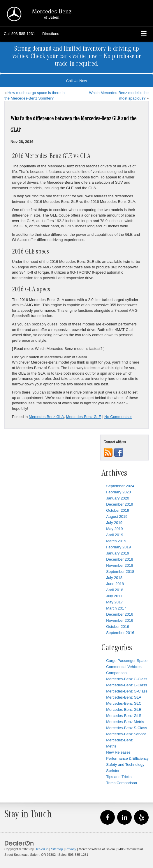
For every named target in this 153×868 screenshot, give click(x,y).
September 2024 (120, 486)
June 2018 (115, 584)
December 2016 (120, 614)
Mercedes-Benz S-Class (126, 728)
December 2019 (120, 504)
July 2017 (114, 596)
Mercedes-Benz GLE (84, 417)
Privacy (71, 849)
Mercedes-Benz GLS (124, 716)
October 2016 (118, 627)
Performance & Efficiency (127, 758)
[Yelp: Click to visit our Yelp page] (141, 818)
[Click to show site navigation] (144, 34)
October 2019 (118, 510)
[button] (19, 34)
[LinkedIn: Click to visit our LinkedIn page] (124, 818)
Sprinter (113, 771)
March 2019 (116, 541)
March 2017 (116, 608)
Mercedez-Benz (119, 740)
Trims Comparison (122, 783)
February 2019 (118, 547)
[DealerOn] (19, 843)
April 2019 (115, 535)
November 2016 (120, 620)
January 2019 (118, 553)
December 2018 (120, 559)
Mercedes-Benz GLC (124, 703)
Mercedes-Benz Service (126, 734)
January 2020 (118, 498)
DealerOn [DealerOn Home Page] (42, 849)
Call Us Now (77, 81)
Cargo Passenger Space (127, 661)
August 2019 (117, 517)
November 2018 (120, 565)
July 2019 (114, 523)
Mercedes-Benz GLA (46, 417)
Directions (51, 34)
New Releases (118, 752)
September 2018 (120, 572)
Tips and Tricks (119, 777)
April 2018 (115, 590)
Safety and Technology (125, 765)
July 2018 (114, 578)
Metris (111, 746)
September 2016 (120, 633)
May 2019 (114, 529)
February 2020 (118, 492)
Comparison (116, 673)
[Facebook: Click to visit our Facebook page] (108, 818)
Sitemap (57, 849)
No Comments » (118, 417)
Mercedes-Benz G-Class (127, 691)
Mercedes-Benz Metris (125, 722)
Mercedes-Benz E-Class (126, 685)
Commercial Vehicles (124, 667)
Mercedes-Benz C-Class (127, 679)
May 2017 (114, 602)
